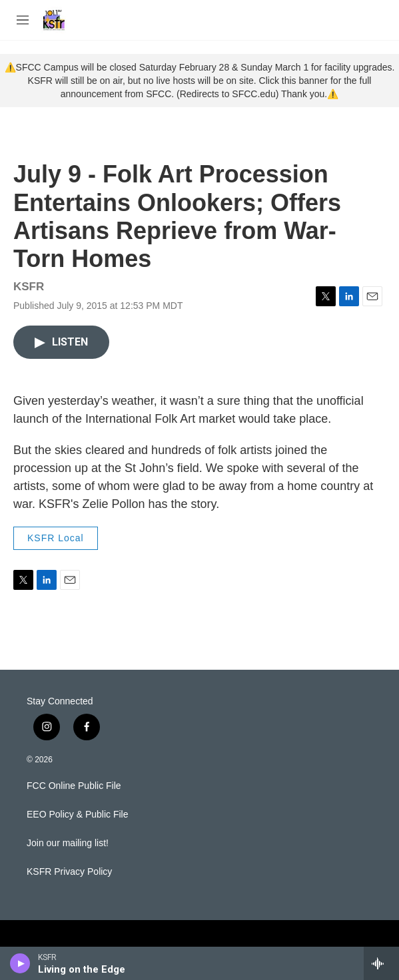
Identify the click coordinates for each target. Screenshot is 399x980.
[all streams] (381, 963)
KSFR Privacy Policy (69, 872)
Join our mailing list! (68, 843)
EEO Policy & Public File (78, 815)
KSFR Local (56, 538)
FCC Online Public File (74, 786)
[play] (20, 963)
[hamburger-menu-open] (22, 20)
